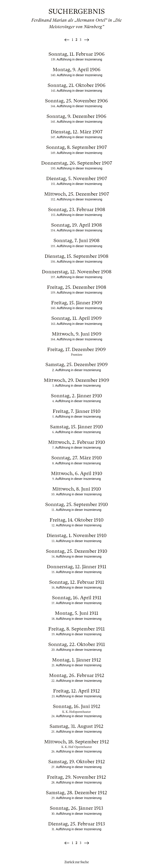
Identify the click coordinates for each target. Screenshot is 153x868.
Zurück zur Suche (77, 862)
